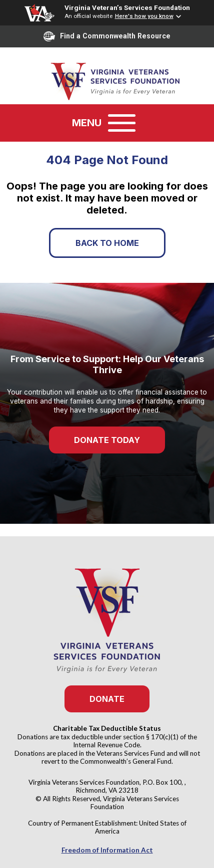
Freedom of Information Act (107, 850)
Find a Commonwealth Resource (107, 36)
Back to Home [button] (107, 243)
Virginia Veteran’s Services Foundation (127, 7)
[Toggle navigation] (122, 123)
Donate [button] (107, 699)
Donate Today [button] (107, 440)
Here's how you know (144, 16)
